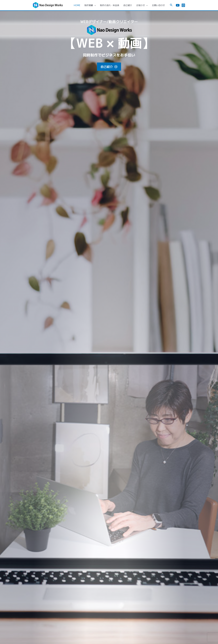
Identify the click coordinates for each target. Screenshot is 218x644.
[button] (109, 67)
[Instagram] (183, 5)
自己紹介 (128, 5)
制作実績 (90, 5)
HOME (77, 5)
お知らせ (142, 5)
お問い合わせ (158, 5)
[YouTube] (178, 5)
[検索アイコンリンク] (171, 5)
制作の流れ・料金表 (110, 5)
